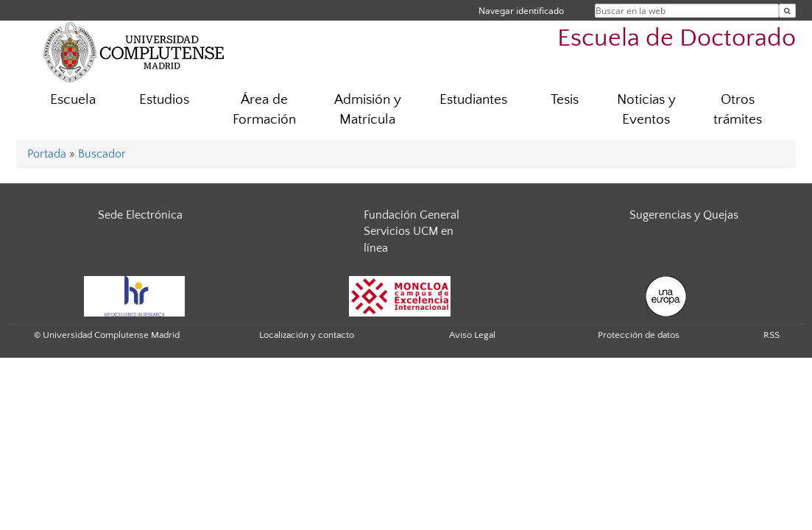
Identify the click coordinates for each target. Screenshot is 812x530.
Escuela (73, 100)
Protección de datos (639, 335)
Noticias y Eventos (646, 110)
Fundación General (412, 215)
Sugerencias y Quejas (684, 215)
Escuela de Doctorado (677, 39)
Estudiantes (473, 100)
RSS (772, 335)
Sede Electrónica (140, 215)
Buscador (102, 154)
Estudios (164, 100)
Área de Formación (264, 110)
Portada (47, 154)
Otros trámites (738, 110)
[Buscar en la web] (787, 11)
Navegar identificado (521, 11)
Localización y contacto (307, 335)
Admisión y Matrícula (368, 110)
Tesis (565, 100)
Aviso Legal (472, 335)
